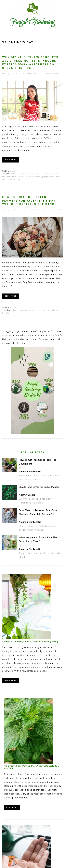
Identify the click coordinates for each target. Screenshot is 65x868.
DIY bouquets (19, 174)
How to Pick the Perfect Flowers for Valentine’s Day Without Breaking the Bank (29, 201)
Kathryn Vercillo (27, 495)
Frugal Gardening (32, 15)
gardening (38, 174)
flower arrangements (22, 310)
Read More (10, 160)
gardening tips (48, 174)
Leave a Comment (52, 74)
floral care (29, 174)
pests (14, 171)
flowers (34, 310)
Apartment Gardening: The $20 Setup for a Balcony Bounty (30, 642)
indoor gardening (35, 177)
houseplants (22, 177)
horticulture (12, 177)
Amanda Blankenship (30, 472)
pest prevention (48, 177)
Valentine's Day (14, 180)
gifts (14, 307)
